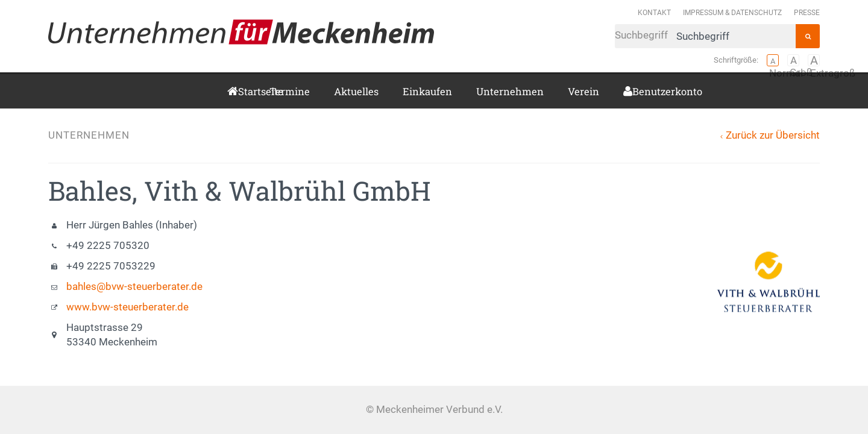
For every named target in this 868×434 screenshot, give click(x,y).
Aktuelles (356, 91)
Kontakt (654, 12)
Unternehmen (510, 91)
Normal (773, 60)
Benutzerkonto (637, 91)
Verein (583, 91)
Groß (793, 60)
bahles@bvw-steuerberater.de (134, 287)
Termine (290, 91)
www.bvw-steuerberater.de (127, 307)
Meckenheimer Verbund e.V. (241, 32)
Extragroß (814, 60)
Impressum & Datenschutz (732, 12)
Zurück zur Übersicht (773, 135)
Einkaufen (427, 91)
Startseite (242, 91)
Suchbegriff (705, 36)
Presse (807, 12)
